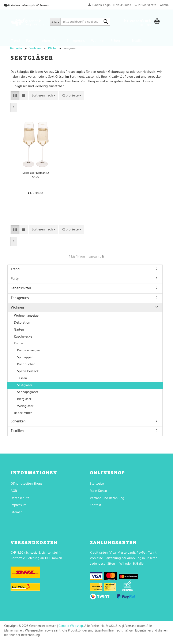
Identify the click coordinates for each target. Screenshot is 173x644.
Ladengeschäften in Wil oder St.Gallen (118, 565)
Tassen (22, 380)
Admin (164, 5)
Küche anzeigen (29, 352)
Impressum (18, 507)
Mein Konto (98, 492)
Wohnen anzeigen (27, 317)
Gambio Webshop (71, 627)
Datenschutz (20, 499)
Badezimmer (23, 415)
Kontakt (96, 507)
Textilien (138, 41)
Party (30, 41)
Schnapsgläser (28, 394)
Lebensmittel (50, 41)
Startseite (97, 485)
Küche (18, 345)
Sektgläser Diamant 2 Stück (36, 177)
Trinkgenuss (76, 41)
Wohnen (98, 41)
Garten (19, 331)
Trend (15, 41)
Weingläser (25, 408)
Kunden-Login (99, 5)
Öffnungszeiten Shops (27, 485)
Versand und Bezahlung (107, 499)
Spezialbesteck (28, 373)
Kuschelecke (23, 338)
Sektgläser (25, 387)
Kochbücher (26, 366)
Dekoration (22, 324)
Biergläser (24, 401)
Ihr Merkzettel (146, 5)
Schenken (118, 41)
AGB (14, 492)
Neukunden (122, 5)
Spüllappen (25, 359)
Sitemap (16, 514)
